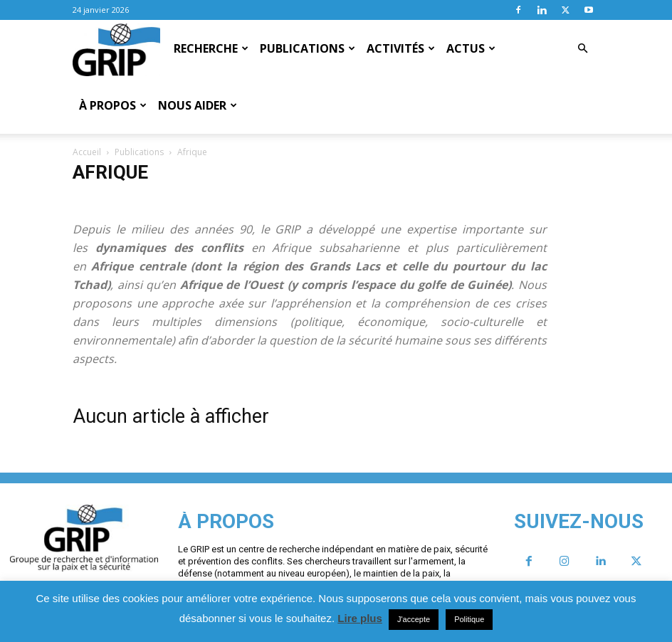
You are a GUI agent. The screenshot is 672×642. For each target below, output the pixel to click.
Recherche (211, 48)
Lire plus (360, 618)
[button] (582, 48)
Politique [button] (469, 619)
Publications (308, 48)
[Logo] (116, 49)
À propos (113, 105)
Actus (471, 48)
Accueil (87, 152)
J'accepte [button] (414, 619)
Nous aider (198, 105)
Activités (401, 48)
